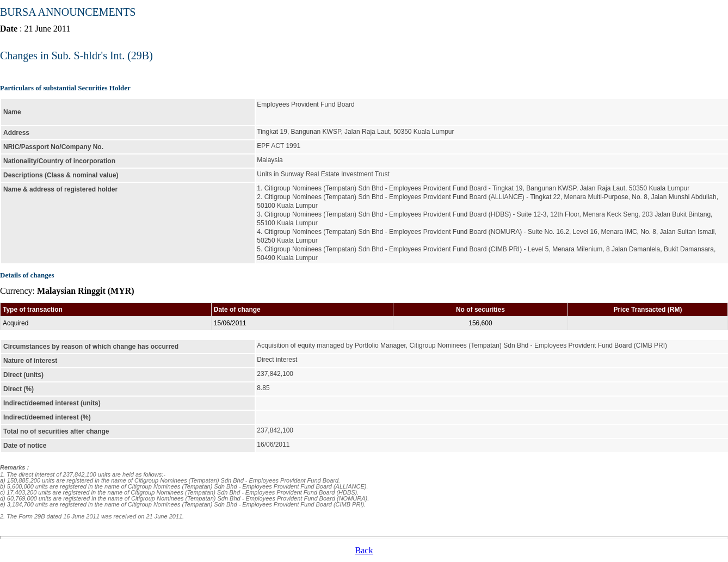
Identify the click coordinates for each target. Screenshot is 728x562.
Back (364, 550)
